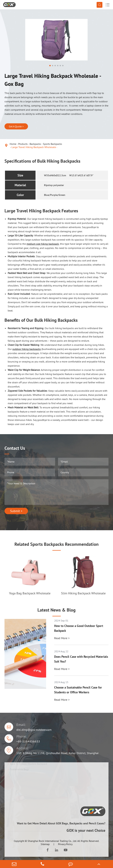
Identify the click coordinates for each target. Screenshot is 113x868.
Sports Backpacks (52, 144)
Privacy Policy (65, 844)
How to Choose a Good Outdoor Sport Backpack (79, 628)
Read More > (62, 638)
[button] (50, 66)
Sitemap (45, 844)
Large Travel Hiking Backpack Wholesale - (34, 147)
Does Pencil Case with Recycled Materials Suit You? (81, 659)
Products (23, 144)
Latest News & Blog (56, 610)
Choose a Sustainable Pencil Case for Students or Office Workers (78, 690)
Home (13, 144)
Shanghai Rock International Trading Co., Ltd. (52, 841)
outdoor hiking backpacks (27, 349)
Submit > (16, 511)
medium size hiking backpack (43, 244)
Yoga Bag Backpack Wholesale (30, 593)
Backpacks (35, 144)
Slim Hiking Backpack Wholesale (83, 593)
